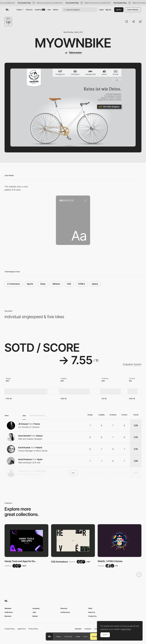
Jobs (49, 10)
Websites (8, 608)
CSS (69, 284)
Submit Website (133, 10)
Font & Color (68, 636)
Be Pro (119, 10)
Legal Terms (22, 629)
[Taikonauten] (73, 53)
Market (56, 10)
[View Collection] (26, 541)
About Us (92, 612)
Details (78, 636)
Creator (58, 636)
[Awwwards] (7, 10)
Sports (30, 284)
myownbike (73, 43)
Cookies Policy (10, 629)
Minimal (56, 284)
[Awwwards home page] (50, 636)
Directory (29, 10)
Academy (40, 10)
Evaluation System (132, 364)
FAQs (90, 608)
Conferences (65, 612)
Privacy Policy (33, 629)
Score (85, 636)
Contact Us (92, 616)
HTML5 (81, 284)
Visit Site (95, 636)
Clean (43, 284)
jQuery (95, 284)
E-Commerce (14, 284)
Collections (9, 612)
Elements (8, 616)
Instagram (88, 629)
